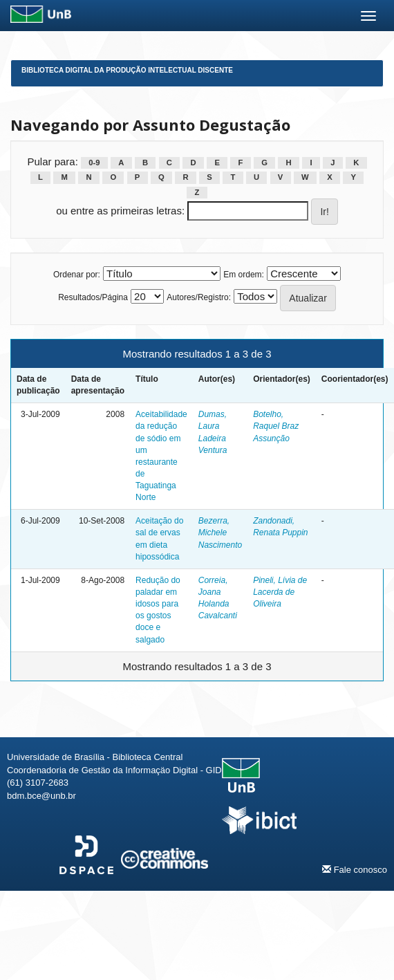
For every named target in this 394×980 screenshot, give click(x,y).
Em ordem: (244, 275)
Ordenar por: (77, 275)
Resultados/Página (93, 297)
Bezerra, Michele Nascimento (220, 533)
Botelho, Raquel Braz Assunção (276, 426)
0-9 (94, 163)
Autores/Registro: (199, 297)
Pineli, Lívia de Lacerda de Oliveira (280, 592)
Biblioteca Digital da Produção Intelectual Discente (127, 70)
